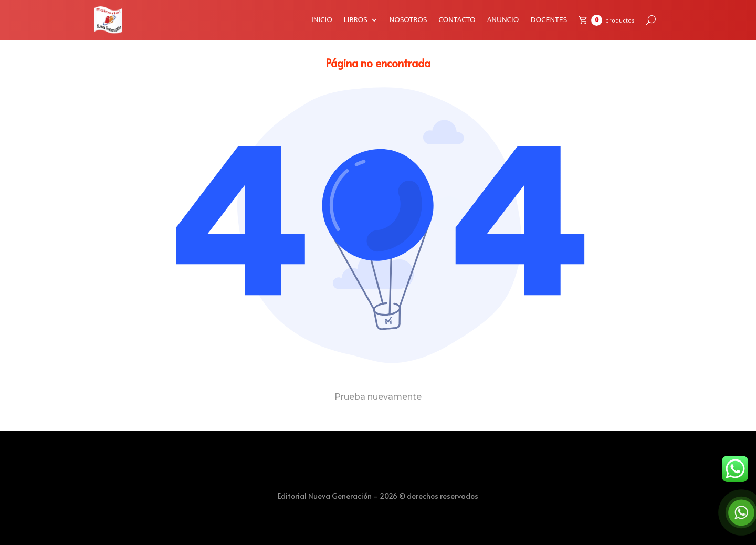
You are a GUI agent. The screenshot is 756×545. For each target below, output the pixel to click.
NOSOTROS (408, 20)
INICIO (322, 20)
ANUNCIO (503, 20)
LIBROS (356, 20)
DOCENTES (549, 20)
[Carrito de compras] (606, 20)
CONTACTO (457, 20)
